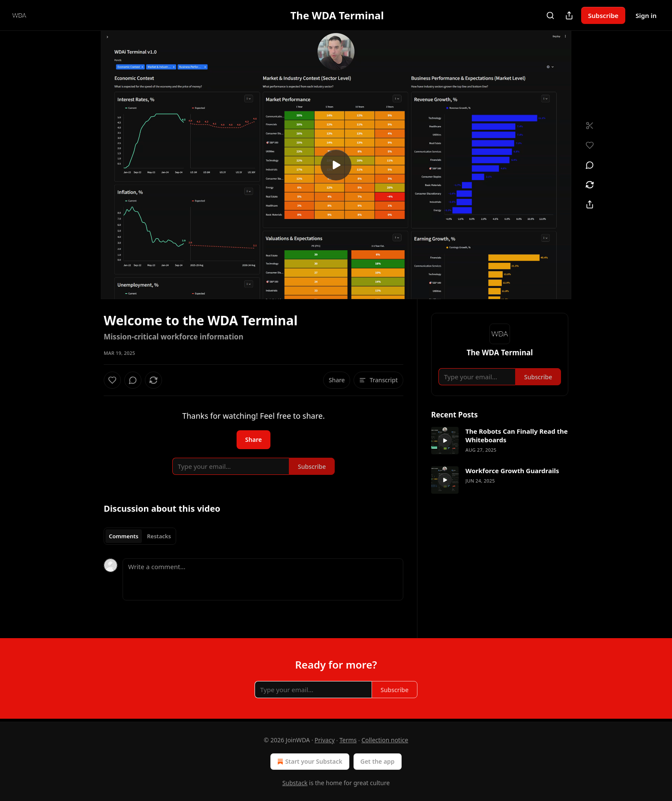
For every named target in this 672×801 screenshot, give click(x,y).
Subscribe (603, 15)
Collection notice (385, 740)
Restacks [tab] (159, 536)
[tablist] (140, 536)
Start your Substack (309, 762)
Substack (295, 783)
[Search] (550, 15)
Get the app (378, 761)
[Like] (112, 380)
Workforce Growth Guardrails (512, 471)
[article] (500, 441)
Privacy (325, 740)
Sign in (646, 15)
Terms (348, 740)
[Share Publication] (569, 15)
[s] (336, 165)
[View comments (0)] (590, 165)
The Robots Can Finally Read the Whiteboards (517, 435)
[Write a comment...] (263, 579)
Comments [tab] (124, 536)
